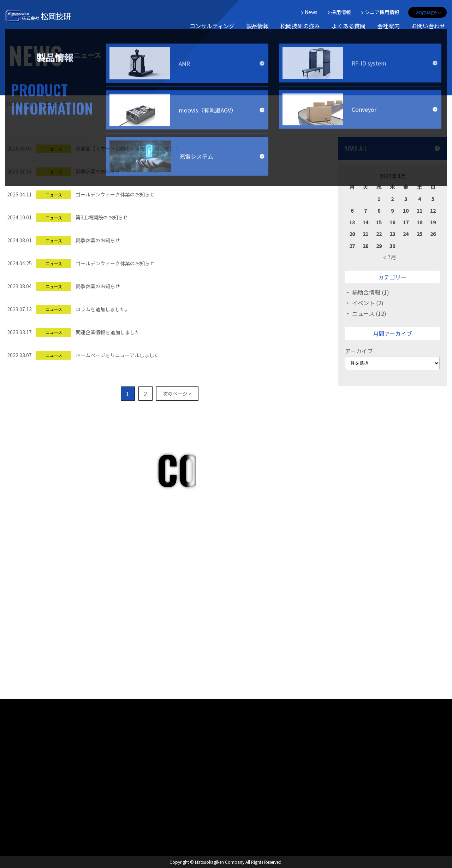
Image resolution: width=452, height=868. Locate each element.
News (309, 12)
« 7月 (390, 257)
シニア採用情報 (380, 12)
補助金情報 (366, 292)
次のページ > (177, 394)
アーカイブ (359, 351)
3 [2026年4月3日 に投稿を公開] (406, 199)
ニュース (363, 313)
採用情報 (339, 12)
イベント (363, 303)
